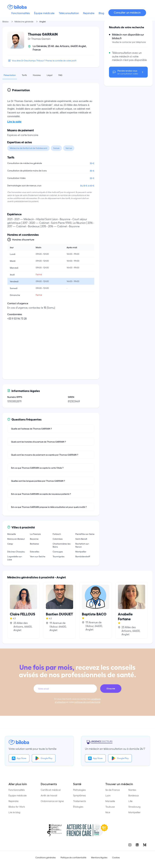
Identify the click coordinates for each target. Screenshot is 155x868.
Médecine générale (24, 21)
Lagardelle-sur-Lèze (15, 558)
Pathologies (79, 790)
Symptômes (79, 795)
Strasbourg (134, 807)
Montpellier (81, 551)
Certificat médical (51, 790)
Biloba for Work (17, 807)
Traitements (80, 801)
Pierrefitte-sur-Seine (85, 534)
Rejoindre (13, 801)
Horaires (37, 75)
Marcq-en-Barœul (16, 539)
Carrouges (58, 551)
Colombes (58, 539)
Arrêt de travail (49, 795)
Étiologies (78, 807)
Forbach (57, 534)
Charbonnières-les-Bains (62, 545)
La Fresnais (35, 534)
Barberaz (34, 544)
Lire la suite (14, 122)
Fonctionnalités (17, 790)
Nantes (132, 790)
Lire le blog (14, 812)
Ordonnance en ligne (52, 801)
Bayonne (34, 539)
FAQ (60, 75)
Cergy (10, 544)
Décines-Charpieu (16, 551)
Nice (108, 812)
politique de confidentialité (87, 702)
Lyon (108, 795)
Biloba (5, 21)
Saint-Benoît (81, 539)
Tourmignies (59, 556)
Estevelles (35, 551)
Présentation (10, 75)
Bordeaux (134, 795)
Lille (130, 801)
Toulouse (110, 807)
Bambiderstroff (83, 556)
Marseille (12, 534)
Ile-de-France (113, 790)
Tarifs (24, 75)
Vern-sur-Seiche (38, 556)
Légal (50, 75)
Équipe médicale (18, 795)
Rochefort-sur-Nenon (82, 545)
